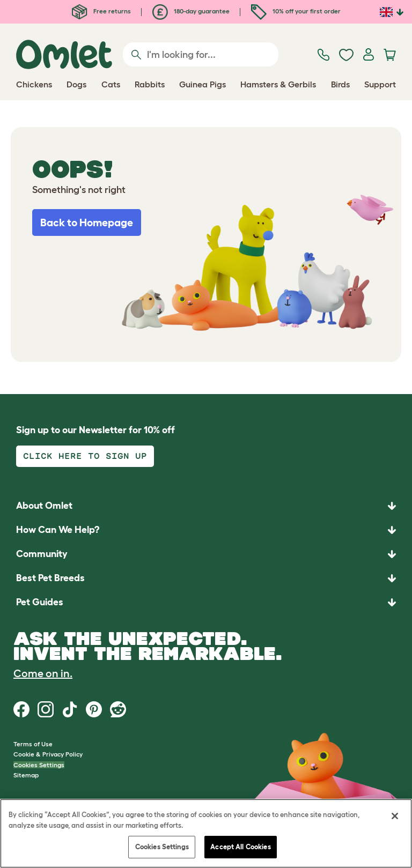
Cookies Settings (39, 765)
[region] (206, 833)
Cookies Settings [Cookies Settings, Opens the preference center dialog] (162, 847)
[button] (206, 602)
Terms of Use (33, 744)
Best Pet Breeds (50, 578)
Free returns (101, 11)
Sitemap (26, 775)
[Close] (395, 816)
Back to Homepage (87, 222)
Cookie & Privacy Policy (48, 754)
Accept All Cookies (240, 847)
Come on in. (43, 673)
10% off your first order (296, 11)
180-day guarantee (191, 11)
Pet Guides (40, 602)
